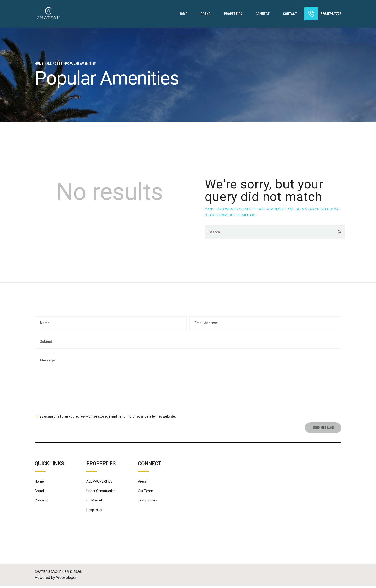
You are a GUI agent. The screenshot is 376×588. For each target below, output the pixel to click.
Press (142, 483)
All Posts (54, 64)
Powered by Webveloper (56, 579)
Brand (39, 493)
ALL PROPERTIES (99, 483)
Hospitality (94, 512)
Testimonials (148, 502)
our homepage (243, 215)
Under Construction (101, 493)
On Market (94, 502)
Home (39, 64)
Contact (41, 502)
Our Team (145, 493)
